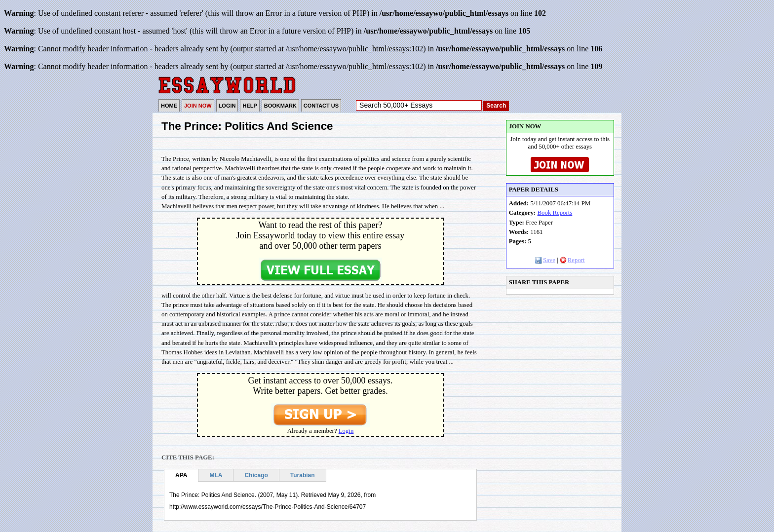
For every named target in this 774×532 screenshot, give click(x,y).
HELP (250, 106)
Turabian (303, 475)
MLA (216, 475)
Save (545, 260)
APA (181, 475)
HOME (169, 106)
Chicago (256, 475)
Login (346, 431)
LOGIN (227, 106)
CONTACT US (321, 106)
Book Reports (555, 213)
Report (572, 260)
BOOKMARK (280, 106)
